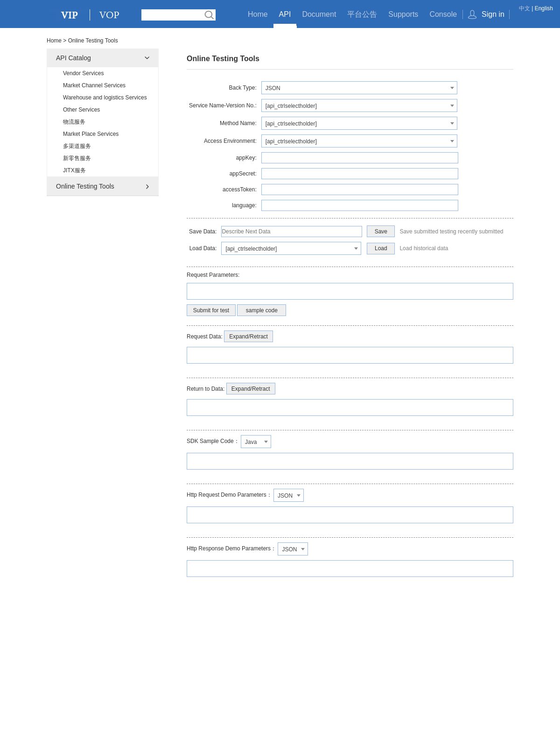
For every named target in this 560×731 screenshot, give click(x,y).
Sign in (493, 14)
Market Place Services (91, 134)
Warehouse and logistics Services (105, 98)
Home (258, 14)
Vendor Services (83, 73)
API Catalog (73, 58)
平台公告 (362, 14)
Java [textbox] (251, 442)
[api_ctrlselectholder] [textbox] (291, 106)
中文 (525, 8)
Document (319, 14)
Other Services (81, 110)
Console (443, 14)
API (285, 14)
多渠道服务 (77, 146)
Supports (403, 14)
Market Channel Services (94, 85)
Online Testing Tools (85, 186)
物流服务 (74, 122)
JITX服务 (74, 170)
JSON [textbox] (273, 88)
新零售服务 (77, 158)
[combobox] (359, 88)
